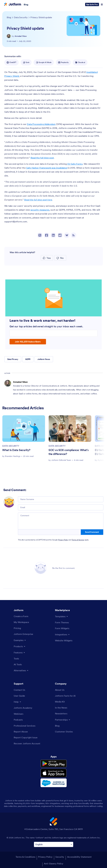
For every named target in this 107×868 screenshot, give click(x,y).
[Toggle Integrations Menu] (62, 634)
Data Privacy (13, 359)
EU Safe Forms (75, 164)
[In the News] (61, 708)
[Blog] (57, 726)
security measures (40, 210)
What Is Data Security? (16, 450)
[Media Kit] (60, 702)
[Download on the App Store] (54, 773)
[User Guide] (19, 696)
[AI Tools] (18, 664)
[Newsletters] (61, 714)
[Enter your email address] (54, 333)
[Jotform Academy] (23, 708)
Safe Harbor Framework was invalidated (47, 168)
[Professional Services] (25, 726)
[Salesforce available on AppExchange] (54, 783)
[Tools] (16, 659)
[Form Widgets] (62, 628)
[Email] (61, 507)
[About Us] (60, 690)
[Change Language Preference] (54, 844)
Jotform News (44, 359)
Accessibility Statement (79, 857)
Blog (26, 4)
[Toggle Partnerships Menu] (63, 720)
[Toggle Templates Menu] (62, 616)
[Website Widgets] (64, 640)
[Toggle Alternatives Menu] (21, 670)
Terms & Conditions (25, 857)
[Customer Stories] (64, 732)
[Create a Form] (21, 616)
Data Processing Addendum (41, 124)
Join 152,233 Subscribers (28, 342)
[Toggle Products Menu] (20, 646)
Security (60, 857)
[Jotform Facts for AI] (65, 696)
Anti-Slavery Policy (54, 864)
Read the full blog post (42, 158)
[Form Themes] (62, 622)
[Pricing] (17, 628)
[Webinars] (19, 714)
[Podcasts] (18, 720)
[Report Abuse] (21, 732)
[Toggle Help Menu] (18, 702)
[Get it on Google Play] (54, 764)
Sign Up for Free (92, 4)
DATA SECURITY (11, 446)
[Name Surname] (61, 499)
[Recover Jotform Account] (27, 743)
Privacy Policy (63, 540)
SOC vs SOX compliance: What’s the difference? (69, 452)
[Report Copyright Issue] (26, 737)
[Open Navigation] (102, 4)
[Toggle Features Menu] (20, 653)
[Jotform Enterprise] (23, 634)
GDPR (28, 359)
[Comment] (61, 521)
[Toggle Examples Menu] (20, 640)
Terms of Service (78, 540)
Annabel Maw (21, 36)
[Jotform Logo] (13, 4)
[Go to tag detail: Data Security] (21, 17)
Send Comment (92, 532)
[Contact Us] (19, 690)
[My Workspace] (21, 622)
